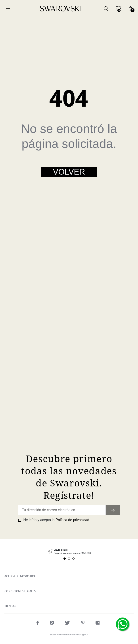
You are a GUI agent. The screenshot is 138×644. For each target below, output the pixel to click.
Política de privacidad (72, 520)
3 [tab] (73, 559)
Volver (69, 172)
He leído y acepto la (56, 520)
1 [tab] (65, 559)
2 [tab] (69, 559)
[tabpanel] (69, 552)
